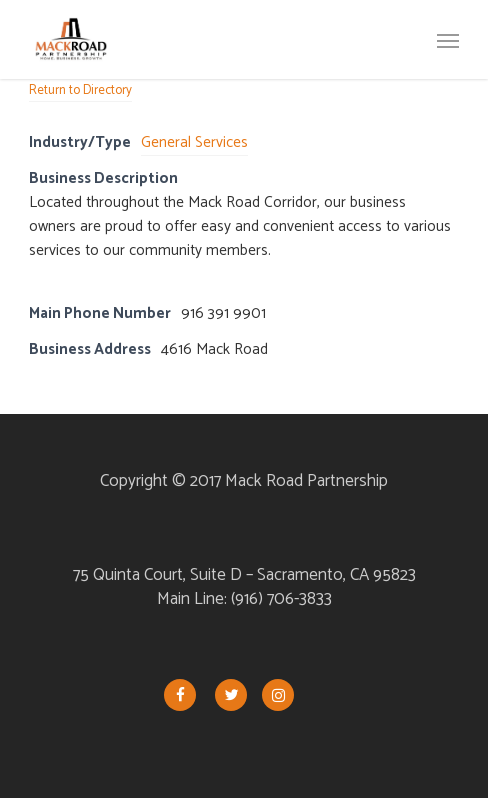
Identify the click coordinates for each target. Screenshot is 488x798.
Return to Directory (80, 90)
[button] (448, 40)
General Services (194, 142)
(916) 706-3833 (281, 599)
